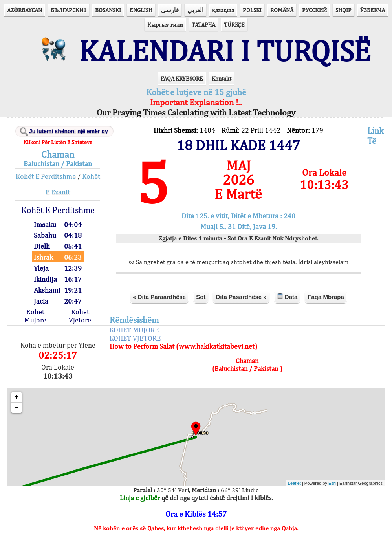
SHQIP (343, 10)
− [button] (17, 408)
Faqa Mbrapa (326, 297)
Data (287, 296)
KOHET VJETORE (135, 338)
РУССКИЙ (314, 10)
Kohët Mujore (35, 316)
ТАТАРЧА (203, 25)
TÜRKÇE (234, 25)
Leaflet (294, 483)
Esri (332, 483)
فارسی (170, 10)
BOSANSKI (108, 10)
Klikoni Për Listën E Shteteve (58, 142)
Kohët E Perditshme (46, 176)
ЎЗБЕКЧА (373, 10)
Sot (201, 297)
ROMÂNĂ (282, 10)
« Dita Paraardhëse (159, 297)
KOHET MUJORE (134, 330)
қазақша (223, 10)
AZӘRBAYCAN (25, 10)
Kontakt (222, 78)
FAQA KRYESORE (182, 78)
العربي (195, 10)
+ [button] (17, 397)
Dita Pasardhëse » (241, 297)
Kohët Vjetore (80, 316)
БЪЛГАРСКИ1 (69, 10)
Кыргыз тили (165, 25)
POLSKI (252, 10)
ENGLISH (141, 10)
